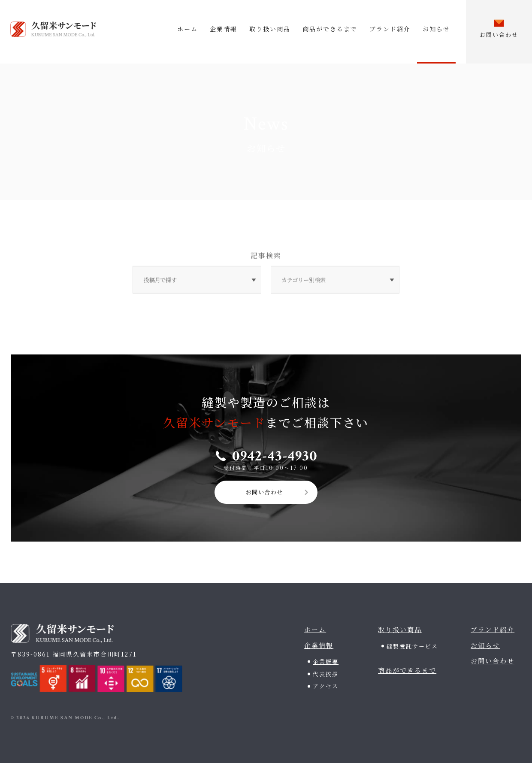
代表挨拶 (326, 673)
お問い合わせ (264, 490)
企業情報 (224, 29)
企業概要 (326, 660)
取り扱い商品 (270, 29)
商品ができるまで (330, 29)
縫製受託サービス (412, 645)
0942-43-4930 (275, 454)
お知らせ (436, 29)
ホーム (187, 29)
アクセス (326, 685)
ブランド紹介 (390, 29)
